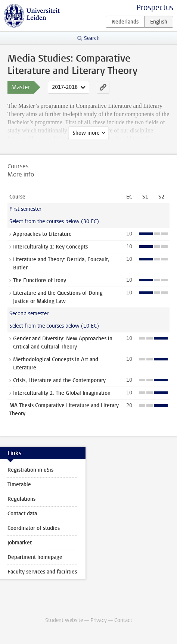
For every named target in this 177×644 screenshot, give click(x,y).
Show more (86, 133)
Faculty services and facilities (42, 572)
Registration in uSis (30, 470)
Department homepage (35, 557)
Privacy (99, 620)
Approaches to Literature (42, 234)
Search (92, 38)
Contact (123, 620)
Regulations (21, 499)
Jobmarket (20, 543)
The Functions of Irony (40, 280)
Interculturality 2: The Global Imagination (62, 393)
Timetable (19, 484)
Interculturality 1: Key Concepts (50, 247)
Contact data (22, 514)
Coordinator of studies (34, 528)
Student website (64, 620)
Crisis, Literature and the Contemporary (59, 380)
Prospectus (155, 8)
